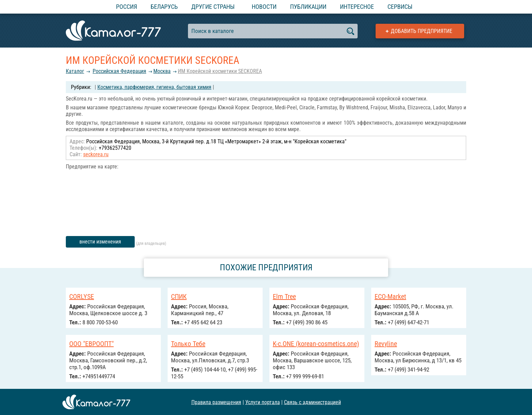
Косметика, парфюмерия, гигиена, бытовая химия (154, 87)
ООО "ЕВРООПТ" (91, 344)
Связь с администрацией (312, 402)
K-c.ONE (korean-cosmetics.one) (316, 344)
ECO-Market (390, 296)
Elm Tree (284, 296)
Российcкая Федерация (119, 71)
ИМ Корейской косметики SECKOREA (220, 71)
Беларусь (164, 7)
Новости (264, 7)
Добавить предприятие (422, 31)
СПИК (179, 296)
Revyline (386, 344)
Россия (127, 7)
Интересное (357, 7)
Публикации (308, 7)
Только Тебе (188, 344)
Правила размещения (216, 402)
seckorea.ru (96, 154)
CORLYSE (82, 296)
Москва (162, 71)
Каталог (75, 71)
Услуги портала (263, 402)
